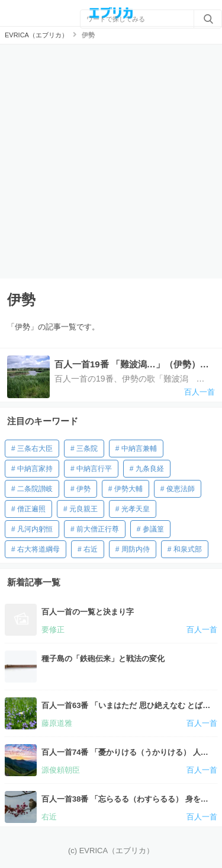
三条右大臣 (35, 449)
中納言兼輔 (139, 449)
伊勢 (83, 489)
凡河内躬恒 (35, 529)
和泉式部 (188, 549)
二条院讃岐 (35, 489)
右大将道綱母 (38, 549)
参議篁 (153, 529)
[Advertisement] (111, 161)
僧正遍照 (31, 509)
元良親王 (83, 509)
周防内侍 (136, 549)
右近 (91, 549)
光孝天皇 (136, 509)
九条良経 (150, 469)
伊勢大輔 (128, 489)
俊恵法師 (181, 489)
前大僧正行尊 (98, 529)
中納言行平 (94, 469)
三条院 (87, 449)
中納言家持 (35, 469)
